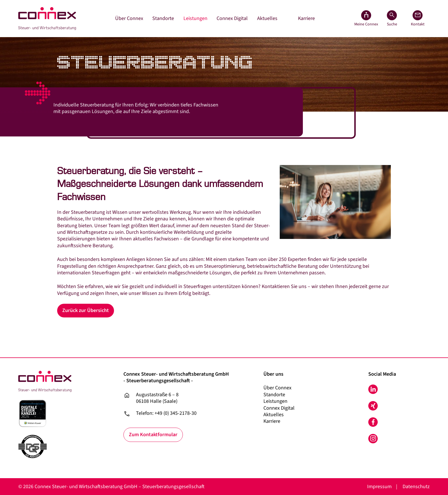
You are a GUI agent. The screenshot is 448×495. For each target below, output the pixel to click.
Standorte (163, 18)
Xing (373, 406)
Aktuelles (267, 18)
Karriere (306, 18)
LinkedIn (373, 389)
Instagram (373, 439)
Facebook (373, 422)
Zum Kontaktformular (153, 435)
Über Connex (129, 18)
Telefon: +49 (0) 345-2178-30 (166, 413)
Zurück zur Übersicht (86, 310)
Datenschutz (416, 487)
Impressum (379, 487)
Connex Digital (232, 18)
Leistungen (195, 18)
